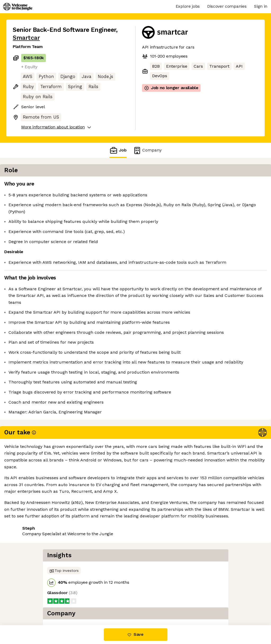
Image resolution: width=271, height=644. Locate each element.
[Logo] (18, 7)
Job (118, 150)
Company (147, 150)
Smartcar (26, 38)
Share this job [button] (27, 535)
